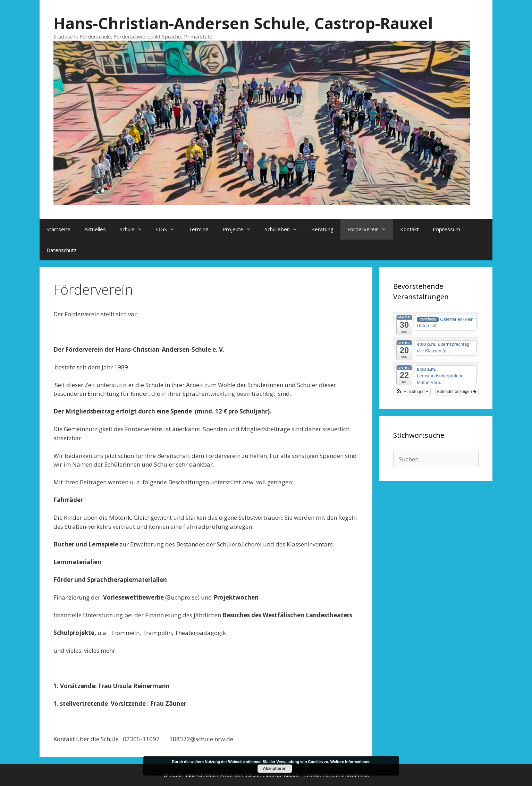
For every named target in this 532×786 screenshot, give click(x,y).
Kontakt (409, 229)
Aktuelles (95, 229)
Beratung (322, 229)
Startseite (58, 229)
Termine (199, 229)
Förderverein (370, 229)
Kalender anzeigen (457, 392)
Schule (134, 229)
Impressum (446, 229)
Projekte (240, 229)
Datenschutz (62, 250)
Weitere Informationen (351, 762)
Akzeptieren (275, 769)
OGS (169, 229)
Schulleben (285, 229)
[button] (412, 392)
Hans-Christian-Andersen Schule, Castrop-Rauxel (243, 23)
